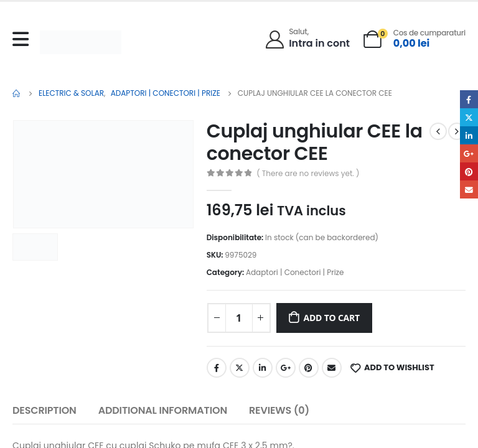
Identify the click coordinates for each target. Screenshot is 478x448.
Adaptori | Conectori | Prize (295, 272)
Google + (286, 368)
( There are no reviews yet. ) (308, 173)
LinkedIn (263, 368)
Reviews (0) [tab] (279, 410)
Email (332, 368)
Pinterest (309, 368)
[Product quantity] (239, 318)
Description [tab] (45, 410)
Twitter (240, 368)
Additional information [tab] (163, 410)
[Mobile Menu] (24, 39)
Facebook (217, 368)
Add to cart (331, 318)
